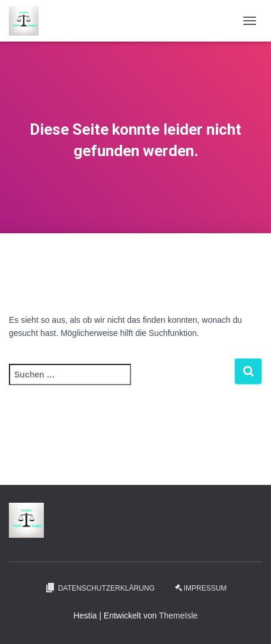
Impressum (201, 588)
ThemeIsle (178, 616)
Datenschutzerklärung (100, 588)
